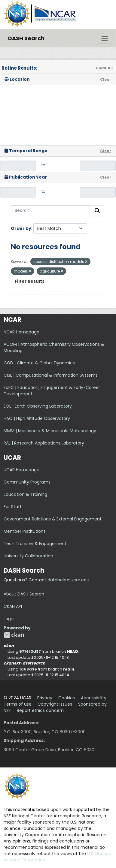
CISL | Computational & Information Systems (51, 375)
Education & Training (25, 494)
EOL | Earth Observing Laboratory (38, 406)
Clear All (104, 68)
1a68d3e (28, 669)
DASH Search (26, 38)
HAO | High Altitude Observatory (37, 418)
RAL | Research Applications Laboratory (44, 443)
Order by (21, 228)
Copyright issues (55, 704)
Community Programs (27, 482)
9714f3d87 (30, 651)
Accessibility (94, 698)
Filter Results (30, 281)
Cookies (67, 698)
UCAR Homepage (21, 470)
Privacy (45, 698)
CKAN (14, 635)
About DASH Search (24, 594)
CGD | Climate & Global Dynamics (39, 363)
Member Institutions (25, 531)
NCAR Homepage (21, 332)
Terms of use (18, 704)
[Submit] (97, 211)
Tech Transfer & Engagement (35, 544)
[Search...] (50, 211)
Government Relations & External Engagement (53, 519)
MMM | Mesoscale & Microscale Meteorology (50, 431)
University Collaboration (28, 556)
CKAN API (13, 606)
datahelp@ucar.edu (68, 580)
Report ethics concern (40, 710)
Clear (106, 79)
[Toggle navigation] (105, 38)
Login (9, 619)
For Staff (13, 507)
